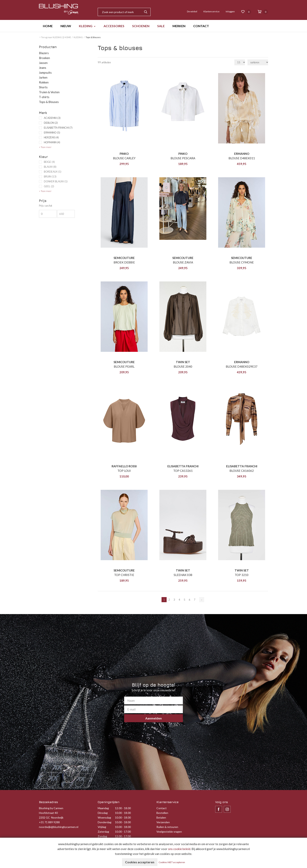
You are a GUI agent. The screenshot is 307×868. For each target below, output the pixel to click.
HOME (48, 26)
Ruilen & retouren (167, 827)
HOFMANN (52, 142)
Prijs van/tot (46, 206)
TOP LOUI (124, 471)
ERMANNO (52, 133)
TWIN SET (183, 362)
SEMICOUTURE (124, 258)
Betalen (161, 817)
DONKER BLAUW (56, 181)
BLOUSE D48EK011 (242, 158)
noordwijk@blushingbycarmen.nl (59, 827)
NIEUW (66, 26)
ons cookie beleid (179, 849)
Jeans (43, 68)
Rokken (44, 82)
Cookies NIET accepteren (172, 862)
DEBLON (51, 123)
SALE (161, 26)
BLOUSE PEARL (124, 366)
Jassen (43, 63)
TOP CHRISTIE (124, 575)
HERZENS (51, 137)
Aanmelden (153, 718)
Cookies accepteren (140, 862)
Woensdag (104, 817)
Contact (162, 808)
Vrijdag (102, 827)
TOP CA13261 (183, 471)
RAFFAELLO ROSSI (124, 466)
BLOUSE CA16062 (242, 471)
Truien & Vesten (49, 92)
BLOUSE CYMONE (242, 262)
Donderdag (105, 822)
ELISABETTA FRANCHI (58, 128)
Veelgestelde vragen (169, 832)
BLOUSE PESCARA (183, 158)
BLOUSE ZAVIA (183, 262)
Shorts (43, 87)
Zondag (102, 836)
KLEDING (86, 26)
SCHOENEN (141, 26)
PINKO (124, 154)
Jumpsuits (45, 73)
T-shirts (44, 97)
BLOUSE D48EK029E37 (242, 366)
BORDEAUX (53, 172)
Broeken (44, 58)
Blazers (44, 53)
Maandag (103, 808)
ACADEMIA (52, 118)
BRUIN (50, 177)
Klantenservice (211, 11)
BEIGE (49, 162)
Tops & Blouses (49, 102)
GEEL (49, 186)
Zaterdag (103, 832)
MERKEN (179, 26)
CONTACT (201, 26)
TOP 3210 (242, 575)
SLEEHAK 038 (183, 575)
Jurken (43, 77)
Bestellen (162, 813)
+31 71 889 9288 (49, 822)
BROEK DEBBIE (124, 262)
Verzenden (163, 822)
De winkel (192, 11)
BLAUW (50, 167)
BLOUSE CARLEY (124, 158)
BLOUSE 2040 (183, 366)
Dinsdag (103, 813)
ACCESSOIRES (114, 26)
